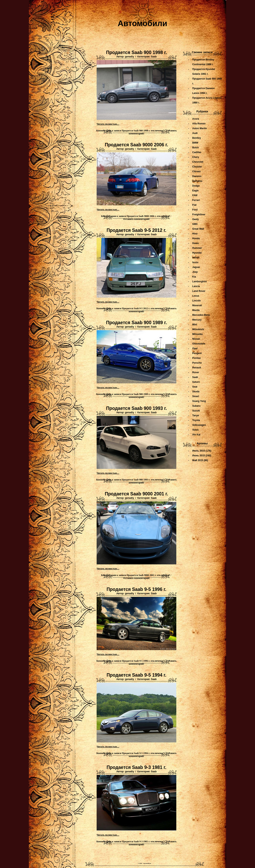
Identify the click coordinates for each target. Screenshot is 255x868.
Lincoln (197, 301)
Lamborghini (200, 281)
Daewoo (197, 176)
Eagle (195, 191)
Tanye (196, 415)
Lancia (196, 286)
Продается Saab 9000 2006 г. (136, 145)
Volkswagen (199, 425)
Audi (195, 133)
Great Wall (198, 229)
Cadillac (197, 152)
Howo (196, 243)
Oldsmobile (199, 344)
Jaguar (196, 267)
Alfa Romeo (199, 124)
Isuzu (195, 262)
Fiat (194, 205)
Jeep (195, 272)
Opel (195, 348)
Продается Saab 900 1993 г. (136, 408)
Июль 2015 (199, 451)
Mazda (196, 310)
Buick (196, 148)
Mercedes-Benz (201, 315)
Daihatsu (197, 181)
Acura (196, 119)
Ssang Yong (199, 401)
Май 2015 (198, 460)
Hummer (197, 248)
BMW (195, 143)
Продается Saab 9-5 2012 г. (136, 230)
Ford (195, 210)
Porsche (197, 363)
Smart (196, 396)
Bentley (197, 138)
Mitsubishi (198, 329)
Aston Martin (200, 128)
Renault (197, 368)
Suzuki (196, 411)
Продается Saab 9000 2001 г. (136, 494)
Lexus (196, 296)
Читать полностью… (108, 124)
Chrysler (197, 167)
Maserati (197, 305)
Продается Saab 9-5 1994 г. (136, 675)
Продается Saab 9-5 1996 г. (136, 589)
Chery (196, 157)
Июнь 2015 (199, 456)
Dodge (196, 186)
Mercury (197, 320)
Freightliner (199, 215)
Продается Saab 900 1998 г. (136, 52)
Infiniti (196, 258)
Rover (196, 372)
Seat (195, 387)
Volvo (195, 430)
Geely (196, 219)
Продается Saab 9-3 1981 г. (136, 767)
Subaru (196, 406)
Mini (195, 325)
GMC (195, 224)
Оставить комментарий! (137, 219)
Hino (195, 234)
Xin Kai (196, 435)
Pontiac (197, 358)
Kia (194, 277)
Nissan (196, 339)
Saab (154, 57)
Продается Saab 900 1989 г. (136, 323)
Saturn (196, 382)
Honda (196, 238)
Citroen (196, 171)
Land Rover (199, 291)
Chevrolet (198, 162)
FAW (195, 195)
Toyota (196, 420)
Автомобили (143, 23)
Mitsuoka (197, 334)
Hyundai (197, 253)
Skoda (196, 392)
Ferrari (196, 200)
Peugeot (197, 353)
